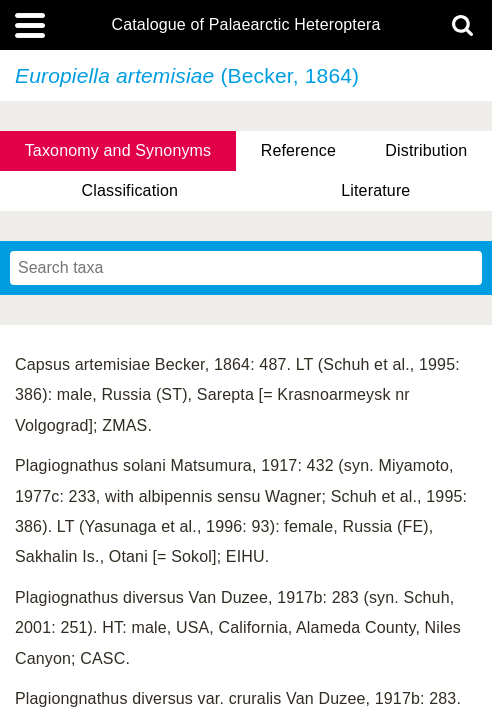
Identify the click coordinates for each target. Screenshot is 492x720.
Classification (130, 190)
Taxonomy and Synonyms (118, 150)
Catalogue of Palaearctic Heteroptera (245, 25)
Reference (298, 150)
